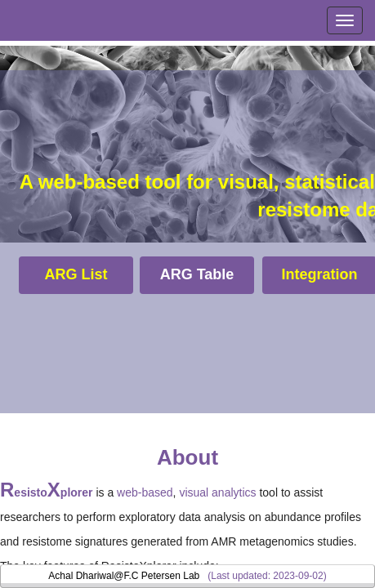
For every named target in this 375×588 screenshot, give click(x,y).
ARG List (76, 274)
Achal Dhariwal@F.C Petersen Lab (124, 576)
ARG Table (197, 274)
